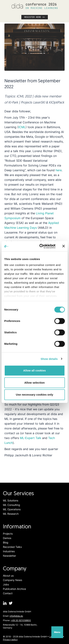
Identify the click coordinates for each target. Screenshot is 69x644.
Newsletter (9, 556)
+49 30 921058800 (21, 620)
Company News (13, 580)
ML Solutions (11, 500)
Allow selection (34, 383)
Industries (9, 551)
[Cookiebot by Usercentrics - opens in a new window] (41, 246)
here (59, 170)
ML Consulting (11, 505)
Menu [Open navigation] (57, 632)
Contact (8, 593)
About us (8, 576)
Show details (49, 359)
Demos (7, 538)
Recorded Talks (12, 547)
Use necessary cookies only (34, 395)
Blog (6, 542)
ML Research (11, 514)
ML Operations (12, 509)
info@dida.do (16, 616)
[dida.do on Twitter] (11, 603)
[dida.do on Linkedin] (5, 603)
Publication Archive (14, 589)
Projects (8, 534)
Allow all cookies (34, 370)
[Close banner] (63, 246)
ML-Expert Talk (31, 438)
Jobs (6, 584)
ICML (22, 127)
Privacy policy (10, 639)
